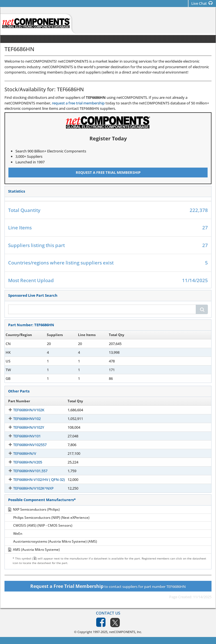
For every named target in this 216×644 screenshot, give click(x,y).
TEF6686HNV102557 (25, 445)
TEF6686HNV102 (22, 419)
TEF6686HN (18, 344)
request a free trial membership (78, 103)
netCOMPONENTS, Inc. (126, 632)
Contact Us (108, 613)
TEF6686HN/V (20, 453)
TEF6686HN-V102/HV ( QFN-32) (34, 479)
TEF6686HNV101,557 (25, 471)
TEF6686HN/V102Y (24, 427)
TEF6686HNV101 (22, 436)
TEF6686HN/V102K (24, 410)
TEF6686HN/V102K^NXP (28, 488)
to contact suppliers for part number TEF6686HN (108, 586)
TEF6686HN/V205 (23, 462)
